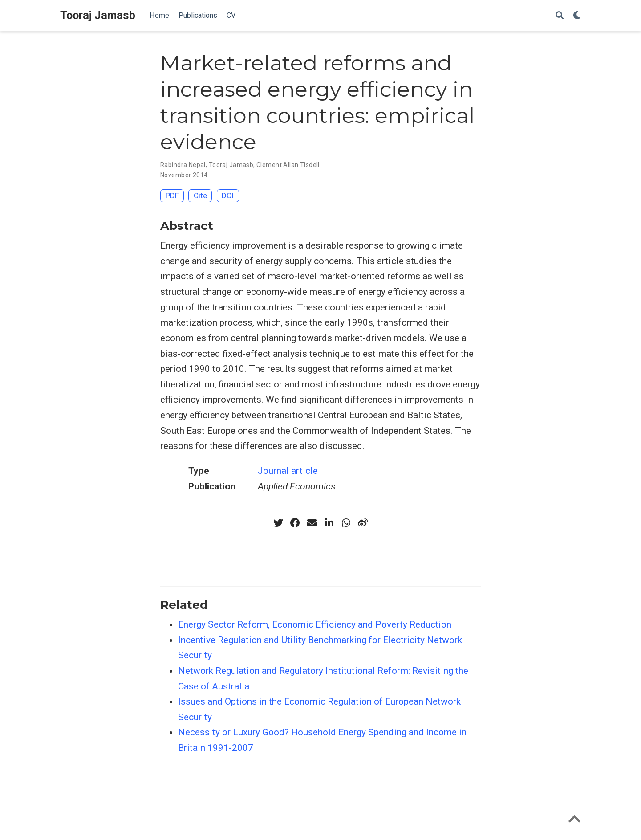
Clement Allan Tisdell (288, 165)
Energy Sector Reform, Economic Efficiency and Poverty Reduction (315, 624)
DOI (228, 196)
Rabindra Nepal (183, 165)
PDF (172, 196)
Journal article (288, 471)
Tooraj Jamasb (98, 15)
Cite (200, 196)
